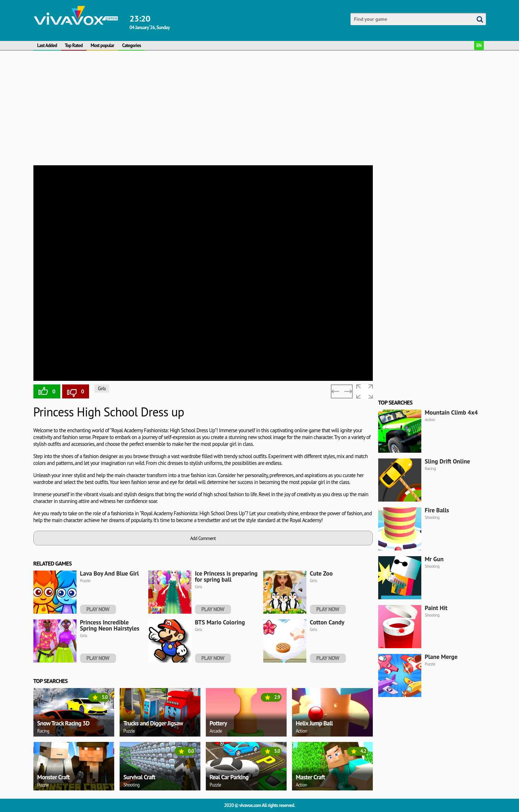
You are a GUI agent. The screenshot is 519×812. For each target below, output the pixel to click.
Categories (131, 45)
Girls (102, 389)
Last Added (47, 45)
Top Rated (74, 45)
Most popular (102, 45)
